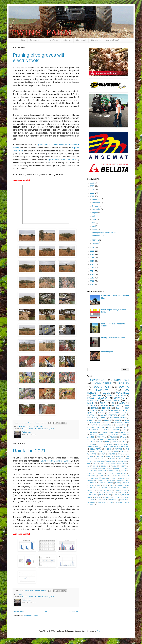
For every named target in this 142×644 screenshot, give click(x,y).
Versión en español (21, 180)
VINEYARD (97, 395)
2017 (92, 261)
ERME (99, 420)
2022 (92, 196)
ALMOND (91, 420)
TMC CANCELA (113, 500)
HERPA (90, 473)
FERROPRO (123, 466)
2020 (92, 251)
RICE (128, 449)
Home (46, 612)
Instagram (67, 40)
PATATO (127, 485)
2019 (92, 254)
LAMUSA (101, 481)
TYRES (124, 435)
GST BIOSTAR (103, 471)
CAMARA (123, 437)
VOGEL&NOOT (102, 502)
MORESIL (118, 420)
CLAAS (121, 395)
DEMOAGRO (111, 464)
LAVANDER (110, 481)
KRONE (122, 478)
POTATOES (119, 449)
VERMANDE (91, 502)
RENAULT (102, 493)
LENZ (127, 481)
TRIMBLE (103, 418)
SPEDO (120, 497)
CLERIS (123, 439)
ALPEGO (112, 459)
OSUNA (119, 485)
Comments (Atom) (31, 616)
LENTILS (94, 408)
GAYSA (109, 468)
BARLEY (124, 383)
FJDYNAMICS (92, 468)
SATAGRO (97, 497)
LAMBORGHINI (93, 447)
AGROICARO (120, 456)
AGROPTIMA (102, 437)
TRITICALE (124, 500)
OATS (98, 485)
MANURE (104, 432)
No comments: (41, 423)
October (96, 206)
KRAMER (105, 478)
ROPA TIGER (122, 493)
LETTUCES (93, 483)
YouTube (54, 40)
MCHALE (114, 447)
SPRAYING (119, 398)
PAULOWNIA (94, 488)
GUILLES (124, 471)
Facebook (34, 40)
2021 (92, 248)
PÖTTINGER (92, 415)
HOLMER (110, 473)
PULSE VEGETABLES (117, 413)
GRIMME (116, 442)
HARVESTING (96, 380)
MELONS (114, 432)
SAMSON (116, 495)
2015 (92, 268)
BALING (94, 410)
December (96, 199)
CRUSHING (91, 442)
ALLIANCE (104, 459)
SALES (92, 435)
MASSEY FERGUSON (97, 398)
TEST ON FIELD (96, 423)
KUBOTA (116, 406)
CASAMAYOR (99, 461)
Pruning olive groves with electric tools (107, 232)
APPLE (120, 459)
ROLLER (111, 493)
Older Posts (73, 612)
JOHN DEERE (102, 383)
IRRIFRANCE (91, 476)
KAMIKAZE (126, 476)
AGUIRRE (113, 437)
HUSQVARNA (122, 473)
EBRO (100, 442)
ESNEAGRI (104, 466)
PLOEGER (90, 490)
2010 (92, 284)
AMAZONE (104, 406)
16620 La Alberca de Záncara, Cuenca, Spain (38, 429)
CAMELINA (91, 439)
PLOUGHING (107, 408)
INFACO (110, 444)
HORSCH (101, 444)
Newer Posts (19, 612)
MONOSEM (125, 447)
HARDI (124, 442)
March (95, 229)
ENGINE (95, 466)
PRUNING (39, 426)
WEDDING (119, 502)
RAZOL (93, 493)
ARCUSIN (91, 427)
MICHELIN (126, 483)
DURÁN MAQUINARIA (121, 423)
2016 (92, 264)
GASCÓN (94, 425)
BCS (91, 461)
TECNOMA (115, 435)
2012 (92, 278)
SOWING (124, 387)
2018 (92, 258)
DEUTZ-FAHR (102, 387)
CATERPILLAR (111, 461)
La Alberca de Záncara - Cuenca (56, 461)
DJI (88, 466)
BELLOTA (91, 406)
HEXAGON (91, 444)
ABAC (92, 456)
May (94, 223)
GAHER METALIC (113, 427)
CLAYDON (112, 439)
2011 (92, 281)
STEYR (100, 452)
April (94, 226)
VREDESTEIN (122, 425)
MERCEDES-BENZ (107, 425)
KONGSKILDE (94, 478)
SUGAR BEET (103, 435)
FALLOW (114, 466)
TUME (124, 452)
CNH (89, 464)
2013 (92, 274)
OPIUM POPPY (96, 449)
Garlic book (81, 40)
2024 (92, 190)
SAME (92, 452)
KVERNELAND (92, 432)
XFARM (127, 502)
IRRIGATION (92, 418)
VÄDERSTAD (92, 454)
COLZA (95, 464)
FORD (107, 442)
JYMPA (117, 476)
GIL (113, 403)
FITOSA (104, 410)
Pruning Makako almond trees (113, 338)
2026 (92, 183)
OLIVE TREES (31, 426)
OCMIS (105, 485)
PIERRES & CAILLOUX (119, 488)
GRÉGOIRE (93, 471)
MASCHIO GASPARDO (106, 483)
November (96, 203)
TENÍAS (116, 452)
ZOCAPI (102, 454)
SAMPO (108, 495)
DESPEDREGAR (122, 464)
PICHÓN (105, 488)
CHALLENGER (122, 461)
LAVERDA (120, 481)
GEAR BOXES (118, 468)
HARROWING (104, 390)
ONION (112, 485)
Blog (23, 40)
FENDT (110, 395)
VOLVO (111, 502)
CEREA (126, 406)
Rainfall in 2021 (29, 451)
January (96, 243)
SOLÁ (127, 408)
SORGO (113, 497)
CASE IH (107, 423)
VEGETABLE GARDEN (118, 418)
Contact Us (96, 40)
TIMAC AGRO (101, 500)
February (96, 240)
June (94, 219)
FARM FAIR (122, 380)
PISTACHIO (125, 432)
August (95, 213)
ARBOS (127, 459)
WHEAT (103, 403)
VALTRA (122, 403)
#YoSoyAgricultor (124, 454)
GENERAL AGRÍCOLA (111, 430)
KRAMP (113, 478)
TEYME (92, 500)
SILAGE (127, 420)
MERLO (118, 483)
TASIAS (127, 497)
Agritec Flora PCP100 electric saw (63, 160)
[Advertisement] (109, 553)
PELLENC (108, 449)
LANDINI (105, 447)
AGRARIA (100, 456)
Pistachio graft (107, 352)
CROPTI (102, 464)
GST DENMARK (114, 471)
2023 (92, 193)
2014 (92, 271)
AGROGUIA (109, 456)
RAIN (21, 594)
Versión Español (113, 40)
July (94, 216)
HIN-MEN (100, 473)
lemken (92, 505)
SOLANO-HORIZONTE (109, 415)
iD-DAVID (112, 454)
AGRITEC (22, 426)
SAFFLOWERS (92, 495)
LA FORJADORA (121, 444)
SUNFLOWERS (112, 401)
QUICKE (127, 490)
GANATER (102, 468)
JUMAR (109, 476)
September (97, 209)
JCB (125, 430)
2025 (92, 186)
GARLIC (106, 393)
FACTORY (101, 427)
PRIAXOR (118, 490)
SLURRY (105, 497)
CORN (124, 415)
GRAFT (127, 468)
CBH (102, 439)
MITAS (92, 485)
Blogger (100, 631)
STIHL (108, 452)
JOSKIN (101, 476)
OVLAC (101, 413)
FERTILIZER (93, 401)
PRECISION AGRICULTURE (104, 490)
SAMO (101, 495)
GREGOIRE (108, 420)
